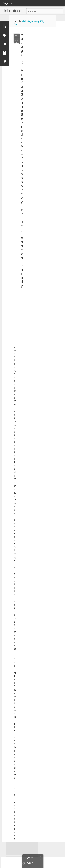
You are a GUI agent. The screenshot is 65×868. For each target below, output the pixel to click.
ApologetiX (37, 21)
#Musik (26, 21)
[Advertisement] (35, 40)
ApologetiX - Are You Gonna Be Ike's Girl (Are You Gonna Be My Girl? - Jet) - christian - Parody (22, 143)
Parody (18, 24)
